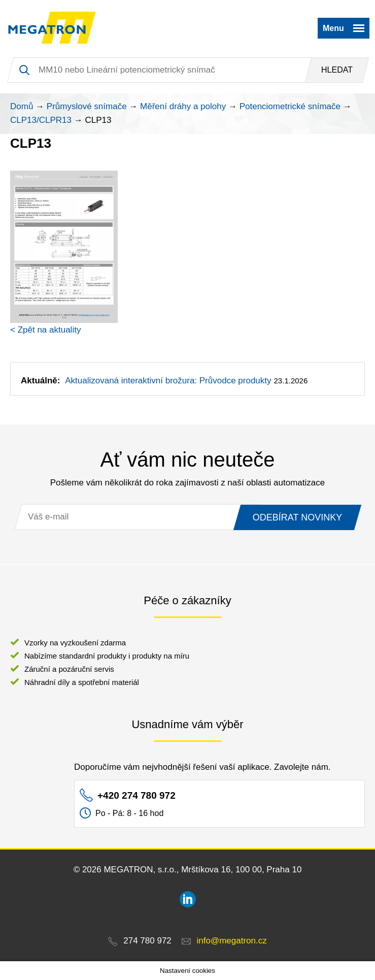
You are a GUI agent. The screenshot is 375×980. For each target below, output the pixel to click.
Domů (22, 106)
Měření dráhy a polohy (183, 106)
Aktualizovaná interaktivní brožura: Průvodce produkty (168, 381)
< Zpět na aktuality (45, 330)
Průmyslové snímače (87, 106)
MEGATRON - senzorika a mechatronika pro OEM (52, 28)
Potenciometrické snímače (290, 106)
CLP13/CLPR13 (41, 120)
